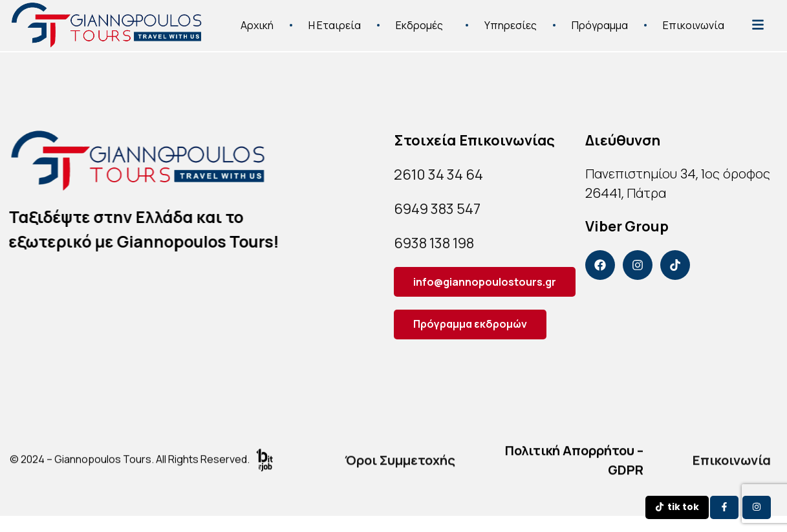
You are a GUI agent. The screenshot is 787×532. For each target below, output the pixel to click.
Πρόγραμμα (600, 20)
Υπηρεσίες (511, 20)
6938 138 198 (434, 243)
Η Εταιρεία (335, 20)
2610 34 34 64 (438, 175)
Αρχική (257, 20)
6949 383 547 (437, 209)
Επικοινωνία (694, 20)
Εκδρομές (423, 20)
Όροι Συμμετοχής (400, 466)
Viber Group (627, 226)
